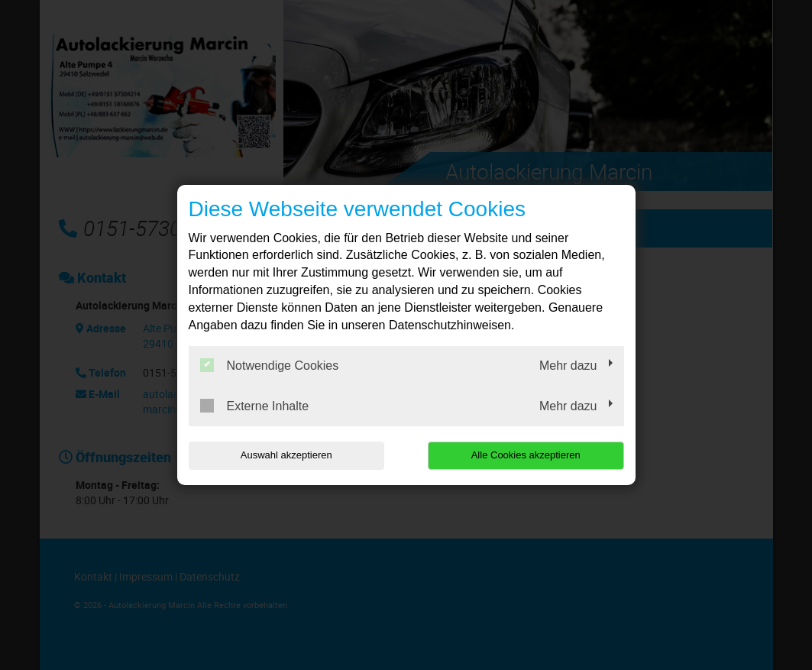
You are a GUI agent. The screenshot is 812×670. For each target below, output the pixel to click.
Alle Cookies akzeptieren (526, 455)
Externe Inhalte (255, 406)
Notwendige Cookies (270, 365)
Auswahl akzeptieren (286, 455)
